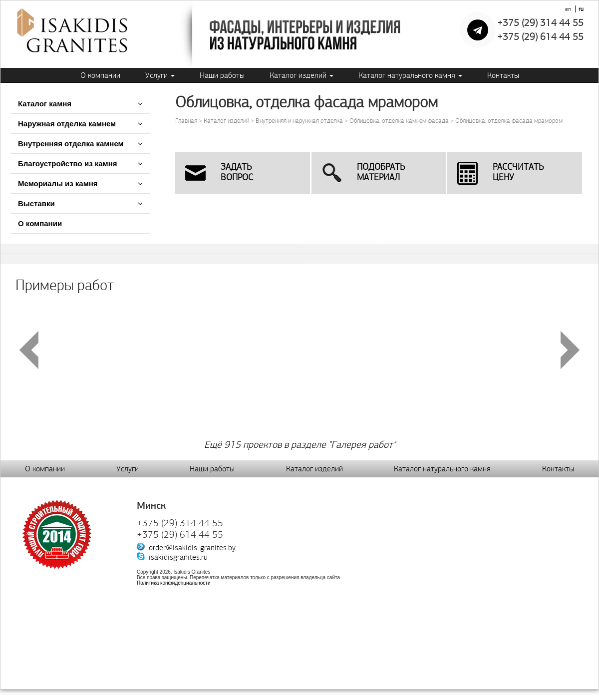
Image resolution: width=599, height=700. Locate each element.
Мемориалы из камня (58, 183)
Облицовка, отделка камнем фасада (399, 121)
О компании (100, 75)
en (568, 9)
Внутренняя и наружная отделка (299, 121)
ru (581, 9)
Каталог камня (45, 104)
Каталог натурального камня (410, 75)
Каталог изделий (301, 75)
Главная (186, 121)
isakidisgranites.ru (178, 557)
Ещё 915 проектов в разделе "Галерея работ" (300, 445)
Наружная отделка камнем (68, 124)
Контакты (503, 75)
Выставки (36, 203)
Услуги (160, 75)
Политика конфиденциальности (174, 583)
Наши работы (222, 75)
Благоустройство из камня (68, 164)
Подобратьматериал (381, 172)
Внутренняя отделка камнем (71, 144)
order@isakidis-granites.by (192, 547)
